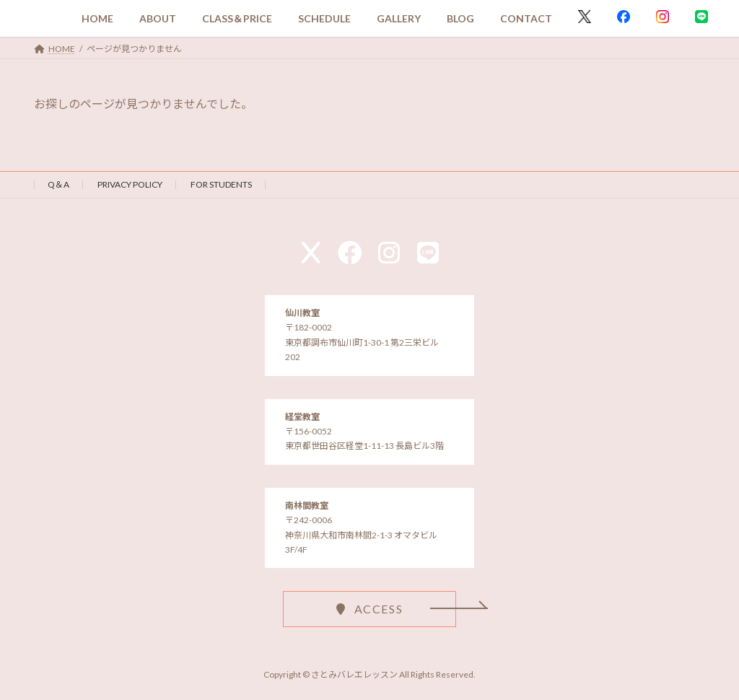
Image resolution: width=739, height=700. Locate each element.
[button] (369, 609)
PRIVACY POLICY (130, 184)
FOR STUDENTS (221, 184)
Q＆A (58, 184)
